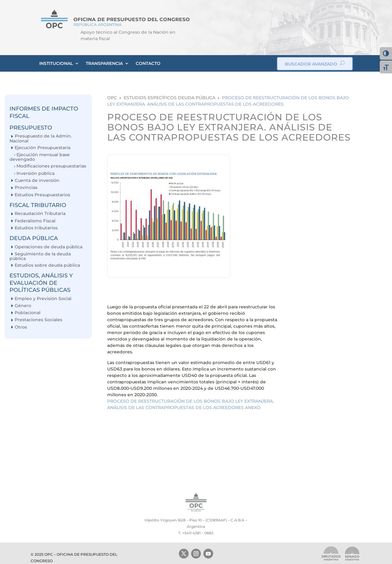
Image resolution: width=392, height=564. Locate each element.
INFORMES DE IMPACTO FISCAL (44, 112)
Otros (21, 327)
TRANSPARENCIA (104, 63)
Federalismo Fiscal (35, 221)
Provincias (26, 188)
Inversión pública (36, 173)
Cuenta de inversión (37, 180)
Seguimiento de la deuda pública (40, 256)
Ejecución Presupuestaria (43, 148)
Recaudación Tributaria (40, 214)
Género (23, 306)
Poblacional (28, 313)
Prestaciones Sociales (38, 320)
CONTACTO (148, 63)
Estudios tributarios (36, 228)
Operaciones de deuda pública (49, 247)
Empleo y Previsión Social (43, 299)
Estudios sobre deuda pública (47, 265)
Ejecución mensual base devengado (40, 157)
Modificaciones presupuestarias (51, 166)
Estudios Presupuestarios (42, 195)
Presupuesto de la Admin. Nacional (41, 138)
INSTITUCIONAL (56, 63)
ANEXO (253, 408)
